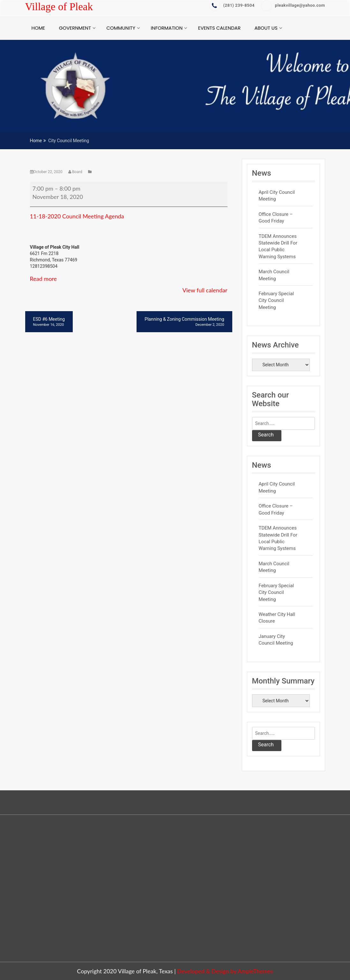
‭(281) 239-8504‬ (232, 5)
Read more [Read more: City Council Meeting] (44, 279)
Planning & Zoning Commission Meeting (184, 322)
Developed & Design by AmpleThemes (225, 971)
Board (76, 172)
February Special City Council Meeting (276, 300)
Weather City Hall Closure (277, 618)
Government (75, 28)
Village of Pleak (59, 7)
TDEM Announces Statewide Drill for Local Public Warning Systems (278, 246)
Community (121, 28)
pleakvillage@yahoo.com (293, 5)
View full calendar (205, 290)
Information (167, 28)
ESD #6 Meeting (49, 322)
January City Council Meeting (276, 640)
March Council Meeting (274, 275)
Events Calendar (219, 28)
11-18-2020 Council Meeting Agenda (77, 216)
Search (266, 435)
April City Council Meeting (277, 196)
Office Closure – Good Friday (276, 218)
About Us (266, 28)
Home (38, 28)
